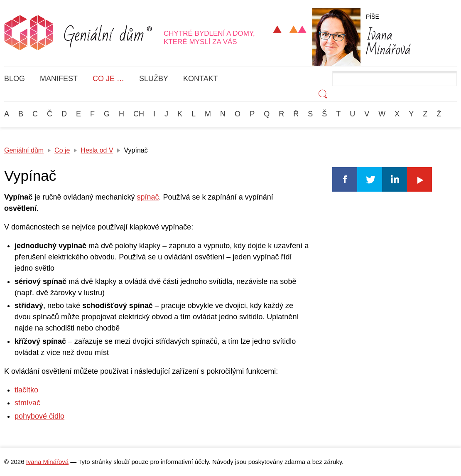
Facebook (345, 179)
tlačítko (26, 390)
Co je (62, 150)
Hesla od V (97, 150)
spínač (148, 197)
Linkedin (395, 179)
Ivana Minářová (47, 462)
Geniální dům (24, 150)
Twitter (370, 179)
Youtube (419, 179)
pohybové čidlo (39, 416)
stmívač (27, 403)
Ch (139, 114)
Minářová (388, 41)
